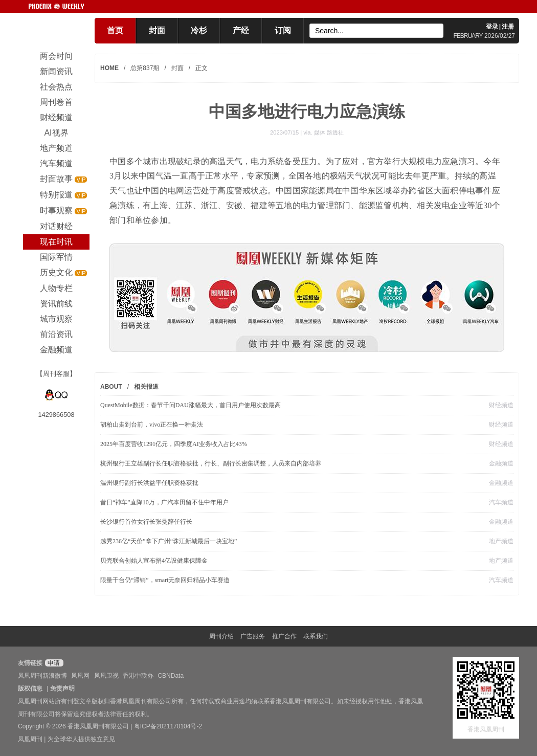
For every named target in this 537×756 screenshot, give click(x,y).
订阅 (283, 30)
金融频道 (501, 463)
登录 (492, 27)
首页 (115, 30)
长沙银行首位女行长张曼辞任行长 (146, 522)
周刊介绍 (221, 636)
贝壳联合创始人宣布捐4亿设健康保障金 (154, 561)
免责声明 (62, 688)
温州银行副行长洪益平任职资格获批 (149, 483)
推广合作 (284, 636)
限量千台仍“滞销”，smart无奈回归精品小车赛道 (165, 580)
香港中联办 (138, 676)
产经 (241, 30)
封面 (157, 30)
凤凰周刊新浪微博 (42, 676)
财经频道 (501, 405)
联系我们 (316, 636)
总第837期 (145, 68)
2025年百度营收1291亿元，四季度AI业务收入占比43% (174, 444)
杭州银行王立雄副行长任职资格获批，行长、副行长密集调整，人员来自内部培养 (211, 463)
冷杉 (199, 30)
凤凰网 (80, 676)
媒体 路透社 (329, 132)
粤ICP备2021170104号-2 (168, 726)
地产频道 (501, 541)
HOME (109, 68)
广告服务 (253, 636)
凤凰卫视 (106, 676)
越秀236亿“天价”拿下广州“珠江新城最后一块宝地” (169, 541)
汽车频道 (501, 502)
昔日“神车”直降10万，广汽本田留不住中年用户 (164, 502)
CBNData (171, 676)
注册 (508, 27)
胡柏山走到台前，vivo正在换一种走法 (152, 425)
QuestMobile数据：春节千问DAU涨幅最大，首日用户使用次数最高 (191, 405)
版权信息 (30, 688)
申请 (53, 663)
